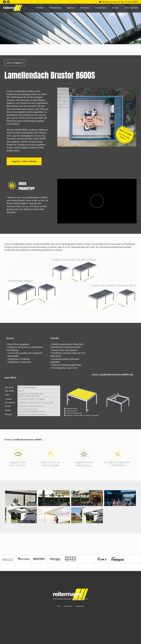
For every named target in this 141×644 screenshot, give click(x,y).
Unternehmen (101, 8)
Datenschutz (80, 606)
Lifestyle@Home (131, 8)
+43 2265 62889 (131, 2)
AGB (58, 606)
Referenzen (85, 8)
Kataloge (71, 8)
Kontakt (115, 8)
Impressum (68, 606)
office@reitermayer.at (111, 2)
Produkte (40, 8)
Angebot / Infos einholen (24, 161)
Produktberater (55, 8)
